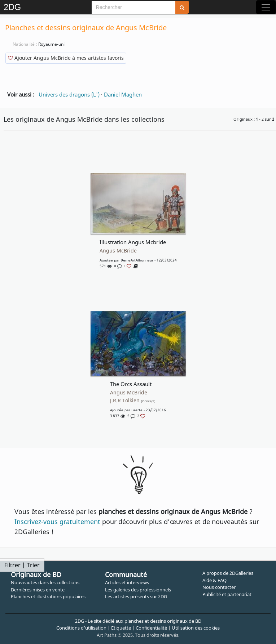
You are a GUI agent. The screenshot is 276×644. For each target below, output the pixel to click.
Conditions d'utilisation (81, 628)
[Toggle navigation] (266, 7)
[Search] (133, 7)
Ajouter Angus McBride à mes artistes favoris (66, 58)
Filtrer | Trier (22, 565)
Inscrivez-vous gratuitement (57, 522)
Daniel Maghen (123, 94)
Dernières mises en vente (38, 590)
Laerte (137, 410)
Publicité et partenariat (227, 594)
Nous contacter (219, 587)
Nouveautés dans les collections (45, 582)
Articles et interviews (127, 582)
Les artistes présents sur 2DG (136, 596)
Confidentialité (151, 628)
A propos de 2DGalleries (228, 573)
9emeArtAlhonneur (137, 260)
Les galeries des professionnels (138, 590)
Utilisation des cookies (196, 628)
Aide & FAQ (214, 580)
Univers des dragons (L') (69, 94)
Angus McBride (118, 251)
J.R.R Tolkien (133, 401)
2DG (12, 7)
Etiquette (121, 628)
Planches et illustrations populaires (48, 596)
